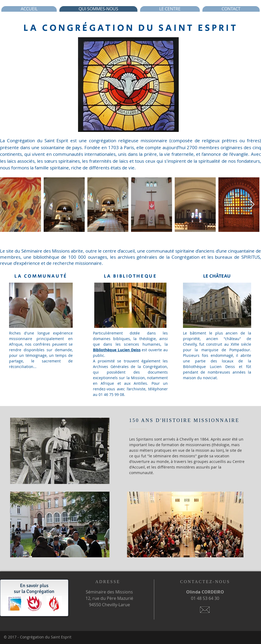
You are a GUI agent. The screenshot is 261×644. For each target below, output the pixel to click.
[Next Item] (252, 205)
